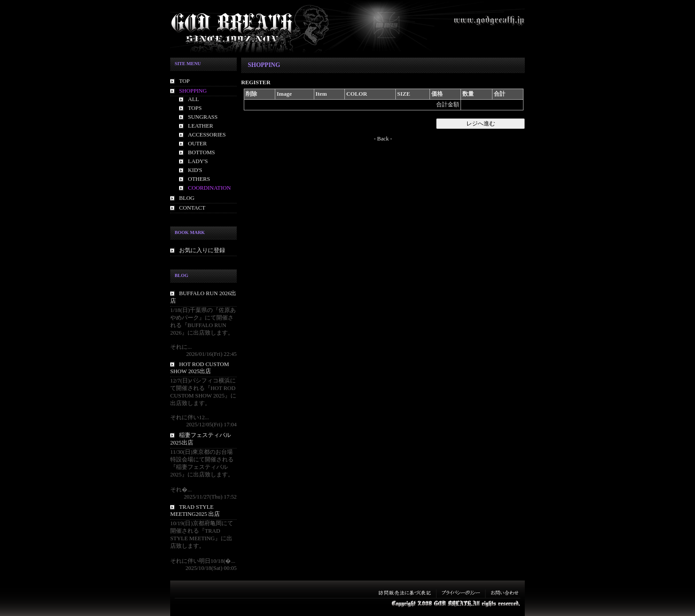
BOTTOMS (201, 152)
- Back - (383, 139)
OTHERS (199, 179)
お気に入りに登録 (202, 250)
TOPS (195, 108)
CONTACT (192, 208)
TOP (184, 81)
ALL (193, 99)
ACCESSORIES (207, 135)
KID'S (195, 170)
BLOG (187, 198)
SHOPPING (193, 91)
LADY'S (198, 161)
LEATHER (201, 126)
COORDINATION (209, 188)
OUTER (197, 144)
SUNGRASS (203, 117)
